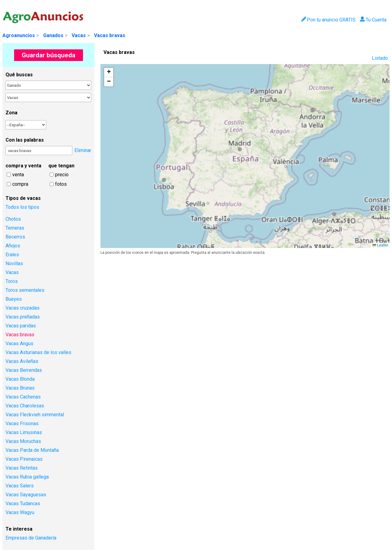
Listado (380, 58)
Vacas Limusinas (24, 432)
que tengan (61, 166)
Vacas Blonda (20, 379)
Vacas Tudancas (23, 503)
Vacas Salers (20, 486)
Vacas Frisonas (22, 423)
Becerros (15, 237)
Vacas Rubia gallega (27, 477)
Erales (12, 255)
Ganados (53, 35)
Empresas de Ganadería (31, 538)
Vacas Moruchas (23, 441)
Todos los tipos (22, 207)
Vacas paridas (21, 326)
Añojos (13, 246)
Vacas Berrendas (24, 370)
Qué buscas (19, 75)
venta (18, 175)
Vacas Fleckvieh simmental (35, 415)
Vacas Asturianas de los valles (38, 352)
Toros (12, 281)
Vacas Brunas (20, 388)
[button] (109, 72)
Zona (11, 113)
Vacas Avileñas (22, 361)
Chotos (13, 219)
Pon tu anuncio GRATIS (328, 20)
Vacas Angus (19, 343)
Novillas (14, 263)
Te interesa (19, 529)
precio (62, 175)
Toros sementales (25, 290)
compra (20, 184)
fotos (61, 184)
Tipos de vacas (23, 198)
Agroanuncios (19, 35)
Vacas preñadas (23, 317)
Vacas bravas (110, 35)
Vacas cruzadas (23, 308)
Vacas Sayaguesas (26, 495)
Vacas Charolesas (25, 406)
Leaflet (380, 245)
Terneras (15, 228)
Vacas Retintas (22, 468)
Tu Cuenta (373, 20)
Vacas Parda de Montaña (32, 450)
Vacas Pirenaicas (24, 459)
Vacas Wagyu (20, 512)
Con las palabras (25, 140)
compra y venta (23, 166)
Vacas (79, 35)
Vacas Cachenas (23, 397)
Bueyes (14, 299)
